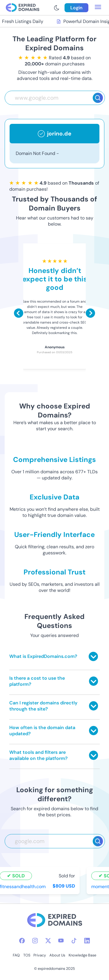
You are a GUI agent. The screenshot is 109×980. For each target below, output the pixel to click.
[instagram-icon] (35, 941)
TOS (27, 955)
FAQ (16, 955)
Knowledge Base (82, 955)
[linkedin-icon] (87, 941)
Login (76, 8)
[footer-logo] (55, 921)
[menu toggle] (98, 8)
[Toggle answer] (93, 656)
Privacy (40, 955)
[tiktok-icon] (74, 941)
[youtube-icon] (61, 941)
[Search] (98, 98)
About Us (57, 955)
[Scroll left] (19, 313)
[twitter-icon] (48, 941)
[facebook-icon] (22, 941)
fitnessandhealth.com (23, 887)
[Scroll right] (90, 313)
